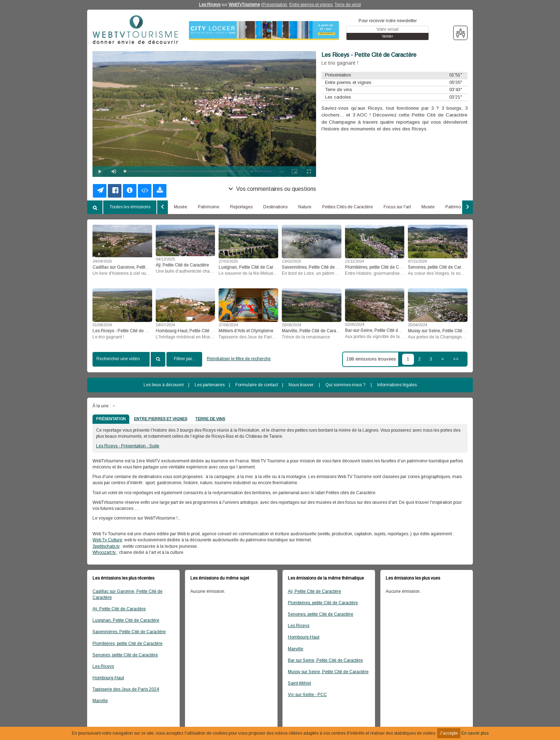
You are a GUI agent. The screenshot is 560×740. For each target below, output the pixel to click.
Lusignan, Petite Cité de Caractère (126, 620)
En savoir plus (475, 733)
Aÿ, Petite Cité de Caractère (119, 609)
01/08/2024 (102, 325)
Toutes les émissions (130, 207)
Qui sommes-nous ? (345, 385)
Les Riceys (210, 5)
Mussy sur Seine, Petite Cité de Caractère (328, 672)
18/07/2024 (165, 325)
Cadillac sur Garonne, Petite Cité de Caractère (127, 594)
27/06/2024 (228, 325)
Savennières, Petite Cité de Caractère (129, 632)
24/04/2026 (102, 261)
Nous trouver (301, 385)
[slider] (198, 171)
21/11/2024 (354, 261)
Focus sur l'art (397, 207)
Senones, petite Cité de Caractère (125, 655)
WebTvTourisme (244, 5)
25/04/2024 (417, 325)
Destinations (275, 207)
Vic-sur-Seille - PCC (307, 695)
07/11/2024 (417, 261)
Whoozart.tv (105, 552)
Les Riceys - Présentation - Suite (128, 446)
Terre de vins (347, 5)
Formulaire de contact (257, 385)
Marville (100, 701)
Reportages (241, 207)
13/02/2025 (291, 261)
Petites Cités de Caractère (347, 207)
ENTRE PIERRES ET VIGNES (161, 419)
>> (456, 359)
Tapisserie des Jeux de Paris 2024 (126, 689)
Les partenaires (210, 385)
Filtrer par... (184, 359)
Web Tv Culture (107, 540)
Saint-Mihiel (299, 683)
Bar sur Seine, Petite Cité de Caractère (325, 660)
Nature (305, 207)
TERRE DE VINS (210, 419)
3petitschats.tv (106, 546)
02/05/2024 (355, 324)
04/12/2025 (165, 259)
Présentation (275, 5)
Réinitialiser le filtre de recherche (239, 359)
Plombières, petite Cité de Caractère (127, 644)
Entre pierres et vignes (311, 5)
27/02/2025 (228, 261)
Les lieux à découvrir (164, 385)
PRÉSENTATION (111, 419)
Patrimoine (209, 207)
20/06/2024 (291, 325)
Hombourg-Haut (108, 678)
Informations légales (397, 385)
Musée (181, 207)
